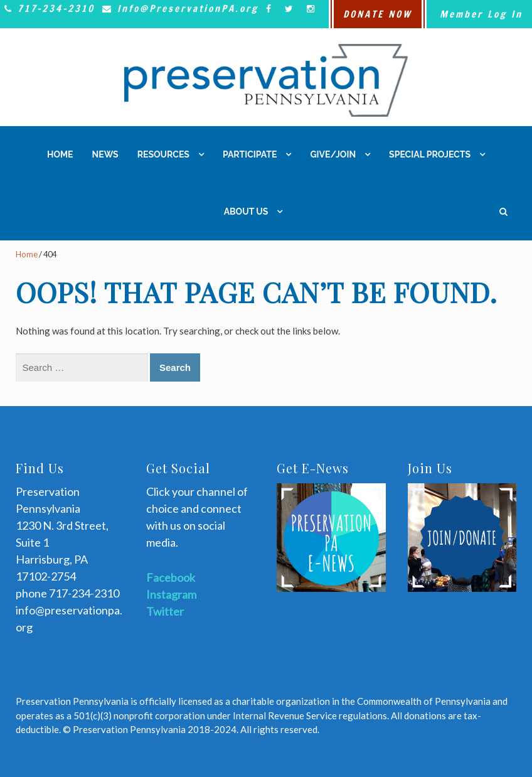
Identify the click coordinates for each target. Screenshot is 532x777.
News (105, 154)
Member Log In (481, 14)
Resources (163, 154)
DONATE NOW (378, 14)
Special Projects (430, 154)
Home (60, 154)
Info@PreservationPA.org (178, 8)
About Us (246, 212)
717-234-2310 (47, 8)
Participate (250, 154)
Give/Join (333, 154)
